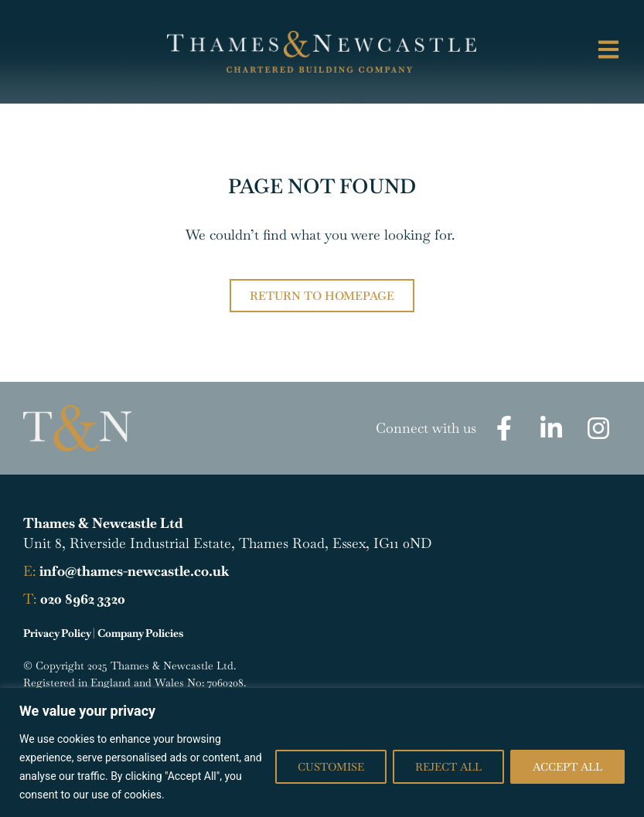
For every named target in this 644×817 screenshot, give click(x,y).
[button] (576, 52)
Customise (331, 767)
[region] (322, 752)
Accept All (567, 767)
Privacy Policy (57, 633)
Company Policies (140, 633)
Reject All (448, 767)
